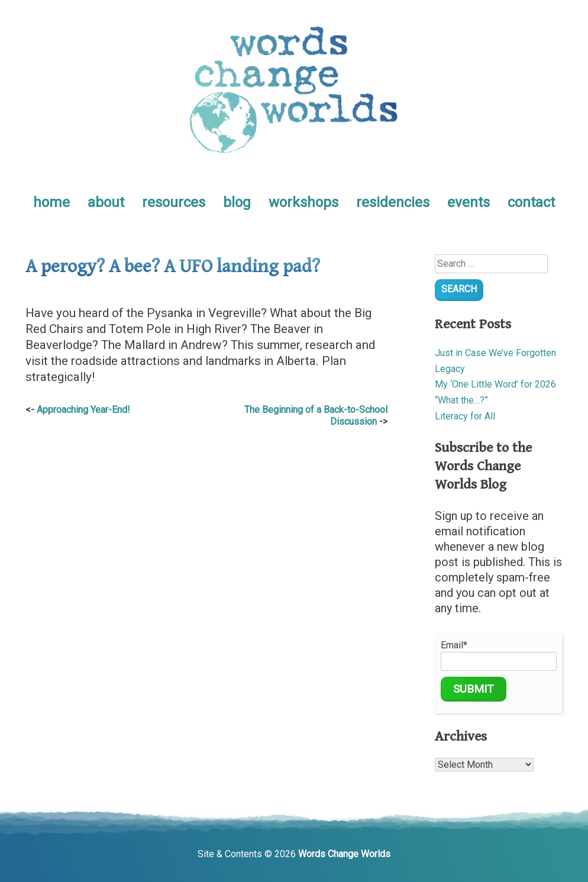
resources (174, 202)
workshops (303, 202)
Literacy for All (465, 416)
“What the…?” (461, 400)
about (106, 202)
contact (531, 202)
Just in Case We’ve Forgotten (495, 353)
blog (237, 202)
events (469, 202)
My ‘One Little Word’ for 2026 (495, 384)
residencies (393, 202)
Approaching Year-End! (83, 410)
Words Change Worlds (344, 854)
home (51, 202)
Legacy (450, 369)
